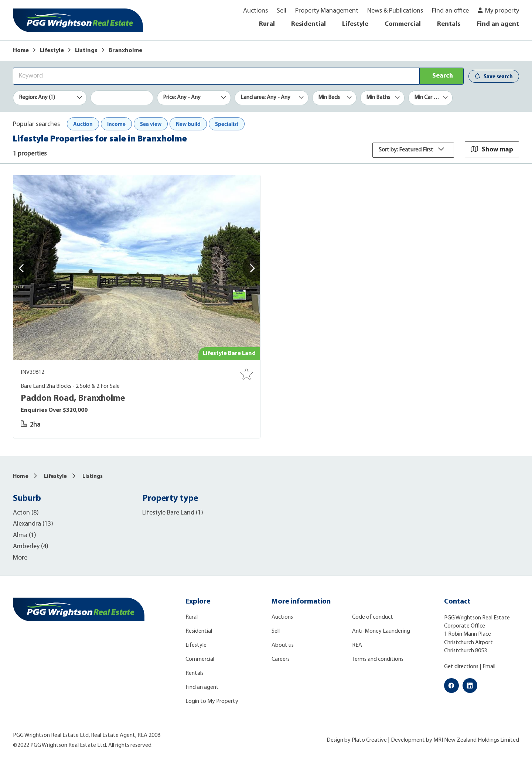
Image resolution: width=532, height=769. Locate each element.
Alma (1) (25, 535)
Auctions (255, 11)
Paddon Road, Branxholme (73, 399)
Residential (308, 24)
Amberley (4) (31, 546)
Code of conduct (373, 617)
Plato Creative (369, 740)
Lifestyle (355, 24)
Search (443, 76)
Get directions (461, 667)
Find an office (450, 11)
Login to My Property (212, 701)
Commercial (403, 24)
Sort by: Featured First (413, 150)
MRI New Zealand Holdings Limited (476, 740)
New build (188, 124)
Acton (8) (26, 513)
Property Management (327, 11)
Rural (267, 24)
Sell (282, 11)
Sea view (151, 124)
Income (116, 124)
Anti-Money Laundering (381, 631)
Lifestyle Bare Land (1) (173, 513)
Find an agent (498, 24)
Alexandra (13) (33, 524)
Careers (281, 659)
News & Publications (395, 11)
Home (21, 51)
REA (357, 645)
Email (489, 667)
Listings (86, 51)
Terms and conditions (378, 659)
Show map (492, 149)
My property (502, 11)
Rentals (449, 24)
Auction (83, 124)
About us (283, 645)
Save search (494, 76)
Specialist (227, 124)
